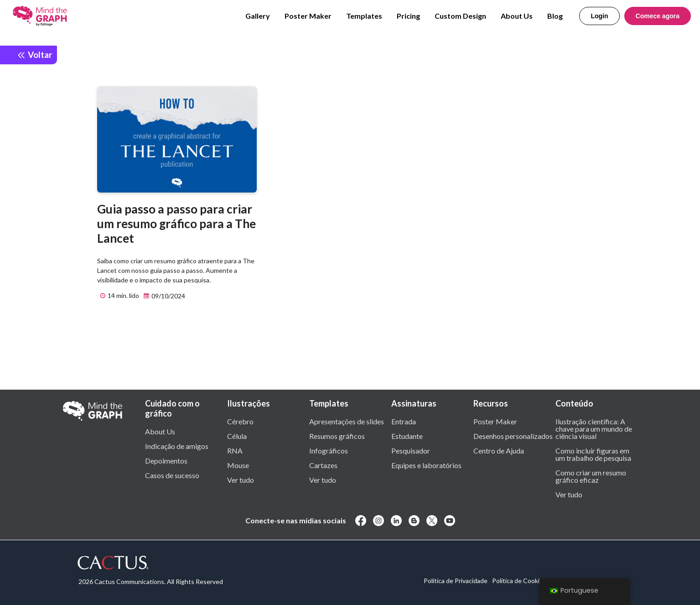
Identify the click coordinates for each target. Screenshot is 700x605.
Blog (555, 16)
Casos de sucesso (172, 475)
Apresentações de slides (347, 421)
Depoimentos (166, 460)
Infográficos (329, 450)
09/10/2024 (163, 296)
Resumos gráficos (337, 436)
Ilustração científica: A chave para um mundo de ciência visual (594, 428)
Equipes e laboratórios (426, 465)
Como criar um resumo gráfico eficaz (591, 476)
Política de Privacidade (456, 581)
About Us (517, 16)
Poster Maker (308, 16)
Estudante (407, 436)
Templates (364, 16)
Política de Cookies (519, 581)
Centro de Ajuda (499, 450)
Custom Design (460, 16)
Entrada (404, 421)
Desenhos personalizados (513, 436)
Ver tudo (241, 480)
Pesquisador (411, 450)
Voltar (35, 55)
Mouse (238, 465)
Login (599, 16)
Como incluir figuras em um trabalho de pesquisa (593, 454)
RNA (235, 450)
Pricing (408, 16)
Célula (237, 436)
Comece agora (658, 16)
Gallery (258, 16)
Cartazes (323, 465)
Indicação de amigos (177, 446)
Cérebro (240, 421)
